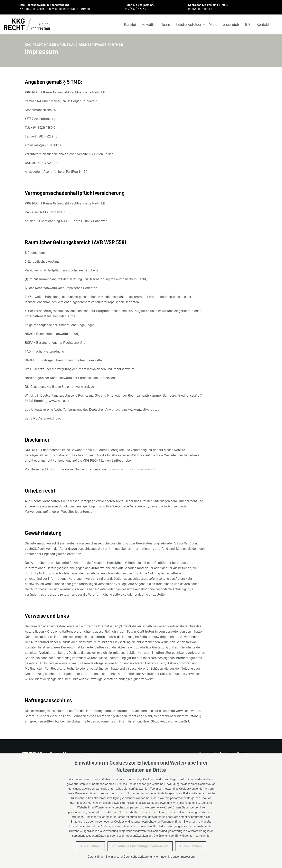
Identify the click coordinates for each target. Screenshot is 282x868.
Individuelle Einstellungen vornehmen (140, 846)
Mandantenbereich (224, 25)
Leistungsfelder (189, 25)
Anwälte (149, 25)
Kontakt (263, 25)
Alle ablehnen (90, 846)
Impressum (188, 857)
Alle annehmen (191, 846)
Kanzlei (130, 25)
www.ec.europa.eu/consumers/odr (134, 469)
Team (166, 25)
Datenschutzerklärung (138, 857)
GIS (248, 25)
